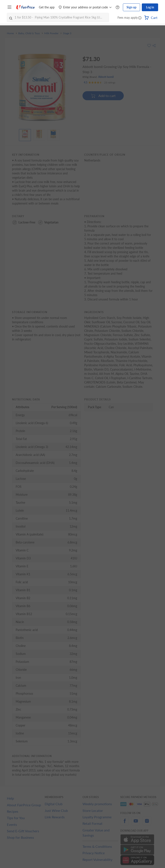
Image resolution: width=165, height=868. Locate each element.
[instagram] (147, 823)
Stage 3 (67, 33)
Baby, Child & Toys (29, 33)
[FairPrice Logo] (26, 7)
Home (10, 33)
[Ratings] (100, 83)
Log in (150, 7)
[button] (140, 18)
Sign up (131, 7)
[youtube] (136, 823)
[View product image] (25, 134)
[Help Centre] (118, 7)
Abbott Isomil (106, 77)
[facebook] (125, 823)
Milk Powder (51, 33)
